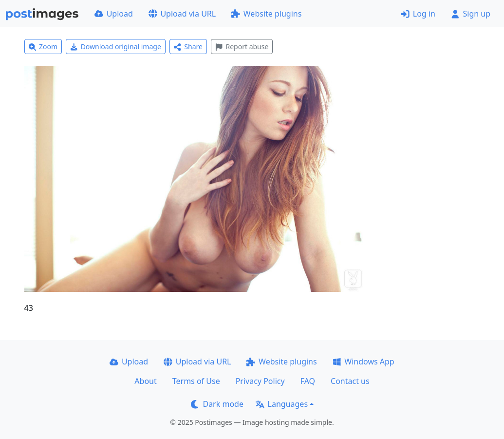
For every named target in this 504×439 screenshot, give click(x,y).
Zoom (43, 47)
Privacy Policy (260, 381)
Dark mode (217, 404)
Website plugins (266, 14)
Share (188, 47)
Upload (114, 14)
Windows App (364, 362)
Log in (418, 14)
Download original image (116, 47)
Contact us (350, 381)
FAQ (308, 381)
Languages (282, 404)
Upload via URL (182, 14)
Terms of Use (196, 381)
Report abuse (242, 47)
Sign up (471, 14)
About (145, 381)
